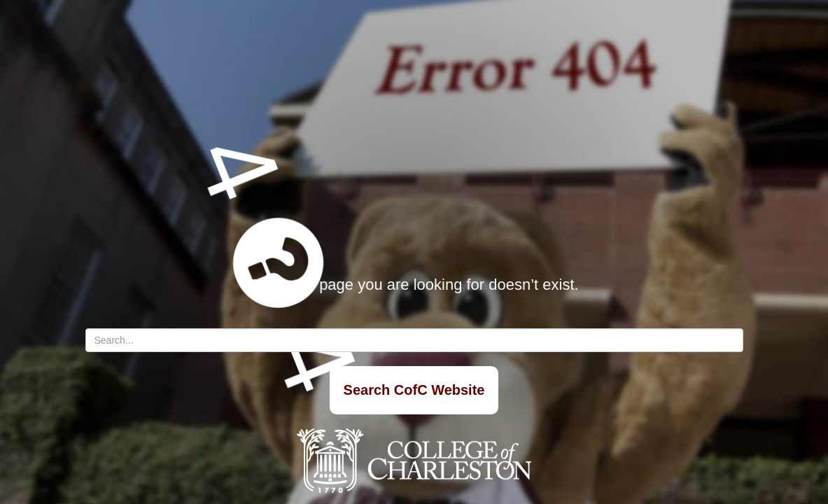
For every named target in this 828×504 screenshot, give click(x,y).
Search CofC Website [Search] (414, 390)
